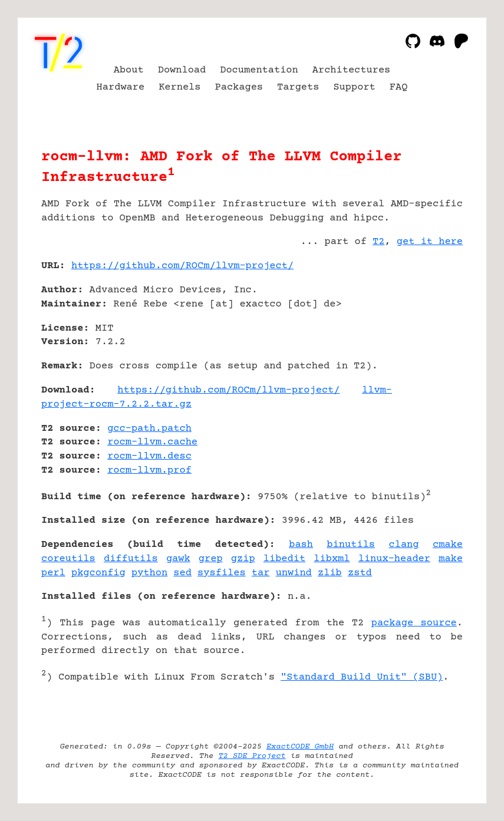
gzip (243, 559)
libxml (332, 559)
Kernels (179, 88)
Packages (239, 88)
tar (261, 573)
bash (301, 545)
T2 (378, 242)
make (451, 559)
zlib (330, 573)
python (149, 573)
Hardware (121, 88)
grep (211, 559)
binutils (351, 545)
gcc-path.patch (149, 429)
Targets (298, 88)
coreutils (68, 559)
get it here (430, 242)
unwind (294, 573)
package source (414, 623)
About (129, 70)
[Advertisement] (427, 336)
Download (182, 70)
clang (404, 545)
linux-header (394, 559)
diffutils (131, 559)
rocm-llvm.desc (149, 456)
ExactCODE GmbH (300, 747)
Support (354, 88)
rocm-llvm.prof (149, 471)
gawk (178, 559)
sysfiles (222, 573)
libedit (284, 559)
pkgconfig (98, 573)
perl (53, 573)
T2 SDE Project (252, 756)
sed (182, 573)
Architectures (352, 70)
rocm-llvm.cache (152, 442)
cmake (448, 545)
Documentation (259, 70)
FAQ (399, 88)
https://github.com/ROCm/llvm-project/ (182, 266)
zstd (360, 573)
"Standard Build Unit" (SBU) (362, 677)
